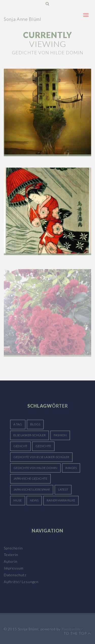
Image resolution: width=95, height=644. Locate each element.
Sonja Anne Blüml (23, 19)
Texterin (11, 555)
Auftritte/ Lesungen (21, 582)
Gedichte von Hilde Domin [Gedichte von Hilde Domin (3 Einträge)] (35, 468)
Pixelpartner (72, 630)
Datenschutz (15, 575)
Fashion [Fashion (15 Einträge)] (60, 435)
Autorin (11, 561)
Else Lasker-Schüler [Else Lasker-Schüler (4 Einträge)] (30, 435)
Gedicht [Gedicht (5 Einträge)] (20, 446)
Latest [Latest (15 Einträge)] (63, 489)
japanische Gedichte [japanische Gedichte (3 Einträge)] (30, 478)
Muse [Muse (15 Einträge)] (18, 500)
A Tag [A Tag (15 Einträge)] (18, 424)
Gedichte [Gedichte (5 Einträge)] (43, 446)
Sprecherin (13, 548)
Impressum (14, 568)
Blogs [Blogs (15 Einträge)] (35, 424)
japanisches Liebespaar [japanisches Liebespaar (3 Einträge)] (32, 489)
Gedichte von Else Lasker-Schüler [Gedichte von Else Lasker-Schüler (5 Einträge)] (41, 457)
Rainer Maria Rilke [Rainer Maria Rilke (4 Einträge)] (61, 500)
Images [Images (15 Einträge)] (71, 468)
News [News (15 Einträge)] (34, 500)
